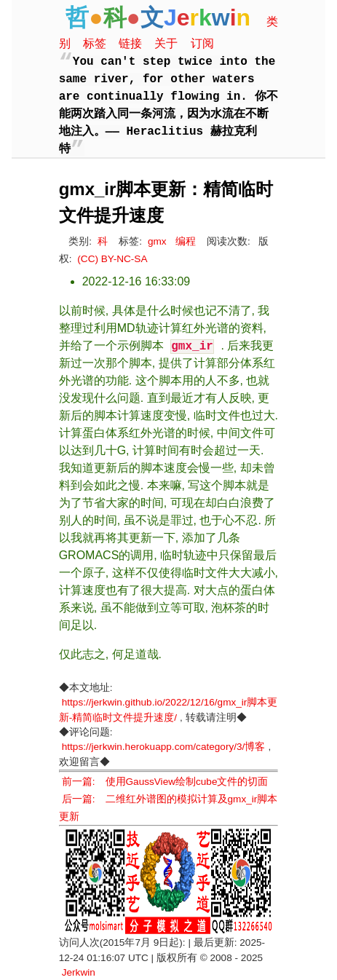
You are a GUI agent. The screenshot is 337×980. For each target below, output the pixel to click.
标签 (95, 43)
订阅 (202, 43)
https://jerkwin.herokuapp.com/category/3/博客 (164, 747)
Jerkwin (79, 972)
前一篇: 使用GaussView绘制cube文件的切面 (165, 782)
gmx (157, 241)
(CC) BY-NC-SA (112, 259)
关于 (166, 43)
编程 (186, 241)
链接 (130, 43)
